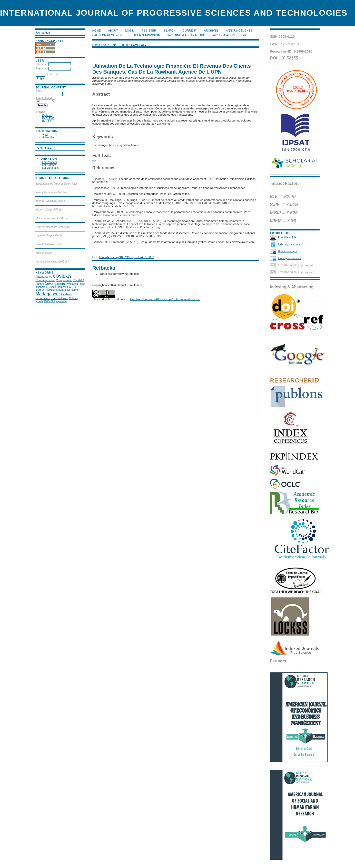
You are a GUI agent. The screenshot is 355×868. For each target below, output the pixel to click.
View (45, 135)
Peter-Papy (139, 45)
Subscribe (48, 138)
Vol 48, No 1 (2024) (115, 45)
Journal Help (43, 33)
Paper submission (146, 35)
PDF (95, 161)
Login (130, 31)
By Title (46, 121)
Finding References (290, 258)
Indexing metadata (289, 244)
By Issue (47, 115)
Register (149, 31)
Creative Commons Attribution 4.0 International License (165, 299)
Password (42, 69)
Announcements (239, 31)
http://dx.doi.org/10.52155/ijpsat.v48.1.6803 (127, 257)
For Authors (49, 165)
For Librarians (50, 168)
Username (42, 64)
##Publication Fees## (230, 35)
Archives (211, 31)
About (113, 31)
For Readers (50, 162)
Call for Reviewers (108, 35)
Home (97, 31)
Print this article (287, 238)
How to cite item (288, 251)
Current (190, 31)
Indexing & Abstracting (186, 35)
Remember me (50, 74)
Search (170, 31)
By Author (48, 118)
